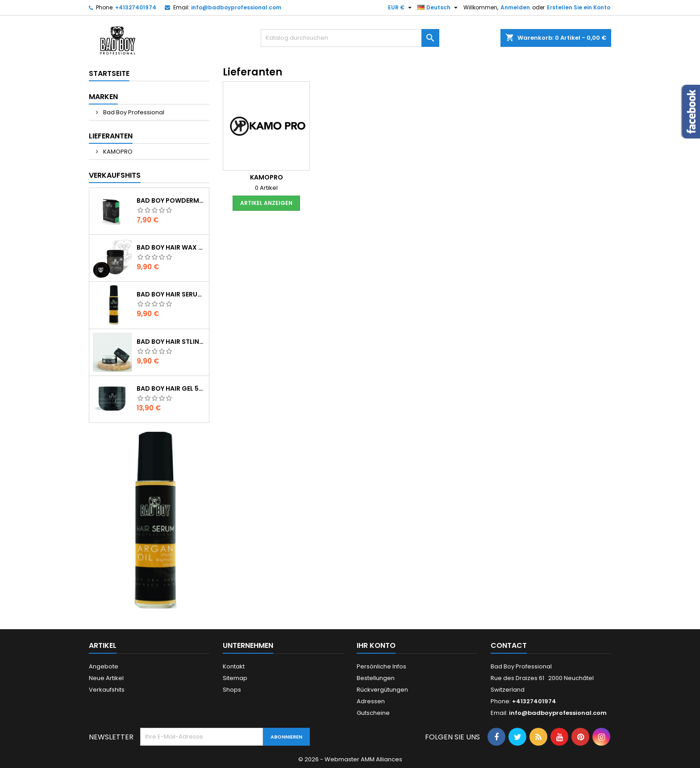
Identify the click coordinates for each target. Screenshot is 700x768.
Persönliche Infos (381, 666)
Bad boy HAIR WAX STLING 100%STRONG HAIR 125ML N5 (171, 247)
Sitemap (235, 678)
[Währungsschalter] (401, 8)
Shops (232, 690)
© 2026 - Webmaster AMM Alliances (350, 759)
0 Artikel (266, 188)
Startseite (109, 73)
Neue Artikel (106, 678)
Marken (103, 97)
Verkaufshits (115, 175)
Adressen (371, 701)
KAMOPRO (117, 152)
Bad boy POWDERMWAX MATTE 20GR (171, 200)
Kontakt (234, 666)
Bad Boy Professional (133, 112)
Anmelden (515, 7)
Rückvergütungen (382, 690)
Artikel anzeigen (266, 203)
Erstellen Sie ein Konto (579, 7)
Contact (509, 645)
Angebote (104, 666)
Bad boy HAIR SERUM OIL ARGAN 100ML (171, 294)
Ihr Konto (376, 645)
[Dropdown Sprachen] (439, 8)
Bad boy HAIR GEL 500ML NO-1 (171, 388)
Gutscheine (373, 713)
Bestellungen (376, 678)
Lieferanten (111, 136)
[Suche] (350, 38)
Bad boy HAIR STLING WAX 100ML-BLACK (171, 342)
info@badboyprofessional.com (236, 7)
